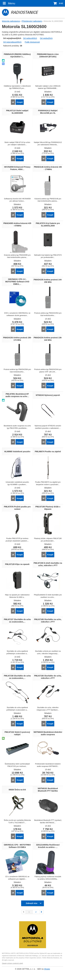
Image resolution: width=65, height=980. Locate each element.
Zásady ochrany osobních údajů (12, 963)
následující (41, 912)
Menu (8, 3)
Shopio (47, 969)
